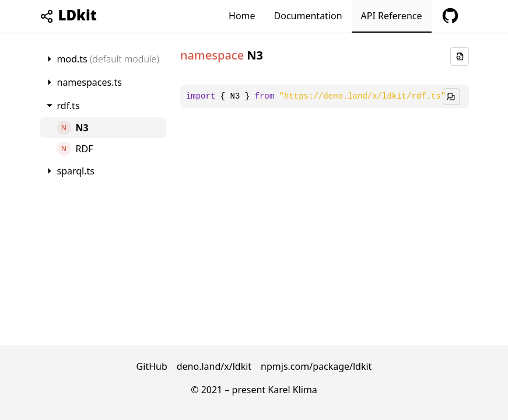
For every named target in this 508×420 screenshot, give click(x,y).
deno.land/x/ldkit (214, 366)
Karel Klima (292, 390)
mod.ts (108, 59)
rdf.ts (69, 106)
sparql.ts (76, 171)
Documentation (308, 16)
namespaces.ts (90, 82)
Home (242, 16)
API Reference (392, 16)
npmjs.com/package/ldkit (316, 366)
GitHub (152, 366)
